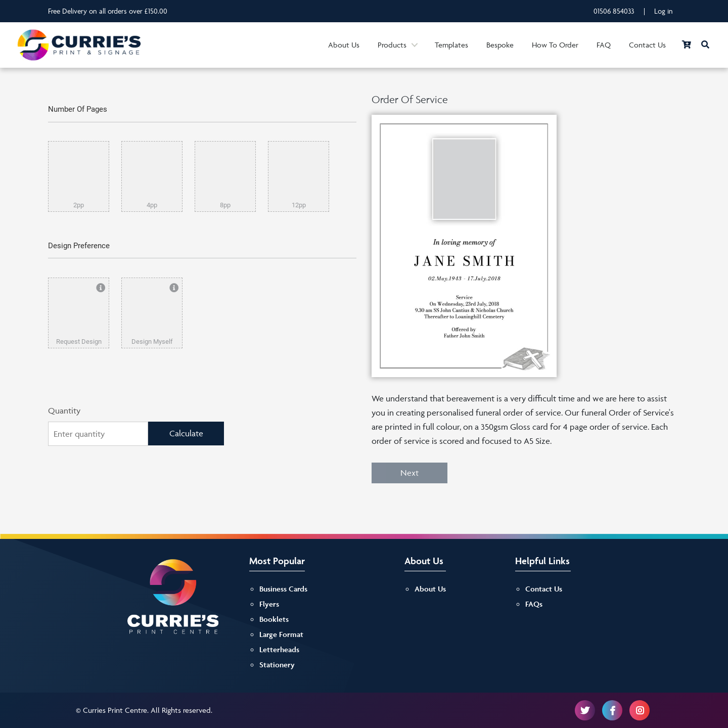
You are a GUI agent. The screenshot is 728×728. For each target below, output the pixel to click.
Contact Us (647, 45)
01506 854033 (614, 11)
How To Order (555, 45)
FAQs (534, 604)
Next (409, 473)
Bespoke (500, 45)
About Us (344, 45)
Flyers (269, 604)
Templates (451, 45)
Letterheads (279, 649)
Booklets (274, 619)
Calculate (186, 433)
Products (392, 45)
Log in (664, 11)
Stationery (277, 665)
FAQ (604, 45)
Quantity (64, 411)
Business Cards (283, 589)
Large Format (281, 634)
